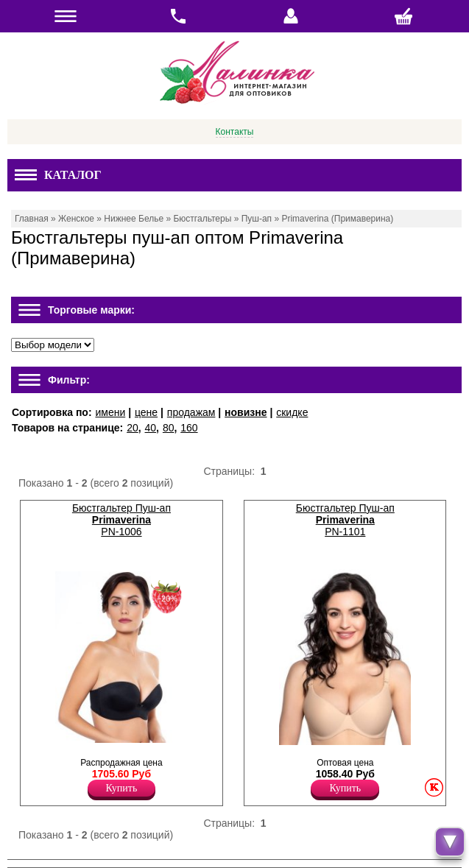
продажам (191, 412)
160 (189, 428)
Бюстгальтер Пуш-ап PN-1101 (345, 520)
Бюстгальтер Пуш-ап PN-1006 (121, 520)
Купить (122, 788)
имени (110, 412)
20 (133, 428)
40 (151, 428)
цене (146, 412)
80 (169, 428)
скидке (292, 412)
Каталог (58, 175)
